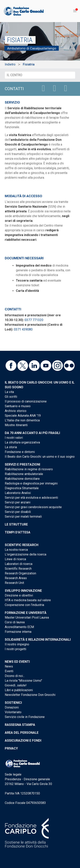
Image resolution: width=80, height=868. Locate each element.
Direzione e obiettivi (19, 595)
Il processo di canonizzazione (26, 401)
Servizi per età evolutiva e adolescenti (31, 498)
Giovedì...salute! (16, 685)
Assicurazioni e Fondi (23, 741)
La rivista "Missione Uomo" (23, 681)
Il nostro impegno (17, 644)
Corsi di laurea (15, 622)
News (9, 666)
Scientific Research (22, 545)
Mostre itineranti (16, 425)
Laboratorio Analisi (18, 493)
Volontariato (13, 712)
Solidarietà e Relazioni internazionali (38, 640)
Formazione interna (18, 632)
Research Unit (14, 583)
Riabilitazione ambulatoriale (24, 474)
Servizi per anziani (18, 502)
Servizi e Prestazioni (22, 464)
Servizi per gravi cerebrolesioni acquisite (33, 507)
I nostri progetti (15, 649)
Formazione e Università (26, 613)
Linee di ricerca (15, 559)
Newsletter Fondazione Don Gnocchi (30, 695)
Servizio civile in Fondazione (25, 717)
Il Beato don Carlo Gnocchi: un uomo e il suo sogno (40, 457)
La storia (11, 447)
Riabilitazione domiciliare (22, 479)
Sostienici (13, 703)
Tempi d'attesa (18, 532)
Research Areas (16, 578)
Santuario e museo (18, 406)
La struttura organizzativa (22, 442)
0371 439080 (23, 329)
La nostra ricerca (16, 550)
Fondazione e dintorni (20, 452)
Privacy (11, 748)
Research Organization (20, 573)
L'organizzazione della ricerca (26, 554)
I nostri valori (14, 438)
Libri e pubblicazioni (19, 690)
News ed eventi (17, 662)
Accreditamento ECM (19, 627)
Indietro (10, 64)
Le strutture (16, 524)
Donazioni (12, 707)
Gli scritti (11, 397)
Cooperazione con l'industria (24, 605)
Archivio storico (16, 411)
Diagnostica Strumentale (22, 488)
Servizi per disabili (18, 512)
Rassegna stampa (20, 725)
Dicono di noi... (15, 676)
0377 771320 (34, 320)
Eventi (9, 671)
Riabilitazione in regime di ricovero (29, 469)
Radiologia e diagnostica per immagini (31, 483)
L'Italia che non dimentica (22, 420)
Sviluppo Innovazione (23, 591)
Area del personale (22, 733)
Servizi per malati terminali (23, 517)
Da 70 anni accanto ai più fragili (32, 433)
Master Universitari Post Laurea (27, 617)
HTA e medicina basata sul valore (28, 600)
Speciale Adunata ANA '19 (23, 416)
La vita (9, 392)
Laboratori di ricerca (19, 564)
